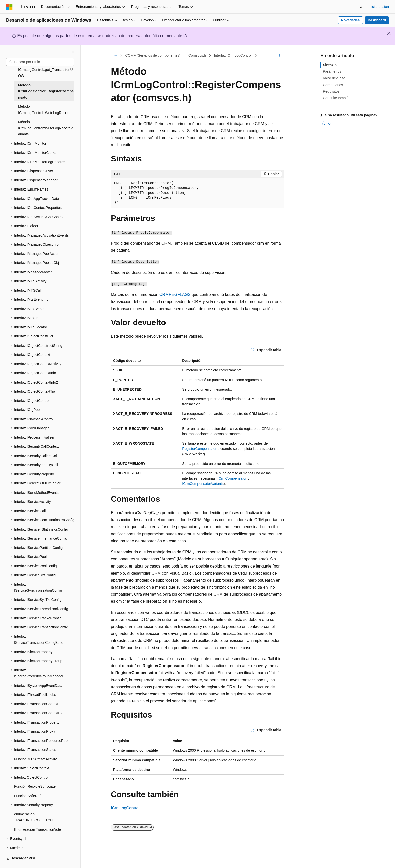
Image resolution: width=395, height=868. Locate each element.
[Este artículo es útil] (323, 123)
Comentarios (333, 85)
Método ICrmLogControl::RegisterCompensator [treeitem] (46, 82)
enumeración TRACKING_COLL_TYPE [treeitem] (34, 808)
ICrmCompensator (232, 478)
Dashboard (377, 20)
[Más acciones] (280, 56)
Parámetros (332, 71)
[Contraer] (73, 52)
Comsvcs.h (197, 55)
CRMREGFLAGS (175, 295)
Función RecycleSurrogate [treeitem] (35, 777)
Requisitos (331, 91)
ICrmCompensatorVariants (203, 484)
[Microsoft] (9, 7)
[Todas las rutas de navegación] (115, 56)
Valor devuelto (334, 78)
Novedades (351, 20)
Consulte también (337, 98)
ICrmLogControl (125, 808)
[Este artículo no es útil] (330, 123)
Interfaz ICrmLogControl (233, 55)
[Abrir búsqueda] (361, 7)
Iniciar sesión (379, 7)
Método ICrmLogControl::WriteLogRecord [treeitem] (44, 100)
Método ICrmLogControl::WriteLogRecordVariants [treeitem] (45, 118)
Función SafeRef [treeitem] (27, 786)
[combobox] (40, 62)
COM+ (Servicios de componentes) (153, 55)
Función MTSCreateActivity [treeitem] (36, 749)
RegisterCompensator (199, 449)
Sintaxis (330, 65)
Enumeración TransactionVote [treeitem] (38, 820)
